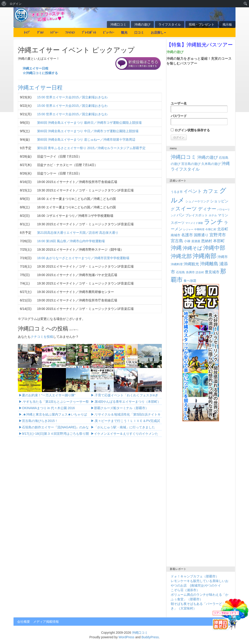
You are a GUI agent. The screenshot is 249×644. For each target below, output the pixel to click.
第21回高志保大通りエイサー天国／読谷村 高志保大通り (78, 233)
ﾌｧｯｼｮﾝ (70, 32)
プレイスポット (197, 215)
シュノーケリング (197, 201)
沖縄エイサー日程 (35, 68)
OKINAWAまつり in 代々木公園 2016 (48, 408)
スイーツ (186, 209)
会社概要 (24, 622)
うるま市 (177, 192)
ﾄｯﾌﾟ (27, 32)
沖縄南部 (205, 256)
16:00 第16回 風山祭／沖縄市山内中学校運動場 (71, 241)
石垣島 (180, 272)
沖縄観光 (191, 264)
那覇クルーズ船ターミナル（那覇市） (121, 408)
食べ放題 (190, 281)
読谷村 (200, 272)
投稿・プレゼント (202, 24)
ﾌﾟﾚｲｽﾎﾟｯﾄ (89, 32)
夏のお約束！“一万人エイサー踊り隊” (49, 395)
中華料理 (199, 229)
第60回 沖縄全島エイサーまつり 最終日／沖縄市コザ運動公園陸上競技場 (89, 123)
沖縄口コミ (118, 24)
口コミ (139, 32)
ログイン (16, 4)
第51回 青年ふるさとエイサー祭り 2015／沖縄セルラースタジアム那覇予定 (91, 148)
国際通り (201, 235)
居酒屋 (196, 241)
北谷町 (223, 229)
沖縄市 (223, 257)
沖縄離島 (209, 264)
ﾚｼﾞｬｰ (54, 32)
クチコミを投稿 (42, 337)
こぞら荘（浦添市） (185, 590)
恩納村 (207, 241)
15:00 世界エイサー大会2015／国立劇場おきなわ (72, 97)
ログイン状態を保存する (190, 130)
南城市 (176, 235)
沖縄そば (192, 248)
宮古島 (177, 241)
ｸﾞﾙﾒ (40, 32)
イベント (193, 191)
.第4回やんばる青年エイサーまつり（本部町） (127, 402)
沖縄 (176, 248)
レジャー (188, 229)
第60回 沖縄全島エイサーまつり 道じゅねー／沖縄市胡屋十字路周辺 (86, 140)
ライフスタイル (170, 24)
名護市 (187, 235)
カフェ (211, 191)
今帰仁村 (211, 229)
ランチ (214, 222)
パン (181, 215)
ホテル (213, 215)
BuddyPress (150, 637)
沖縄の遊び (142, 24)
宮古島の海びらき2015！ (40, 421)
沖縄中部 (214, 248)
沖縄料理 (177, 264)
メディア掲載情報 (46, 622)
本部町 (219, 241)
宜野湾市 (218, 235)
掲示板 (227, 24)
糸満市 (190, 272)
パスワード (199, 120)
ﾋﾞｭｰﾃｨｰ (109, 32)
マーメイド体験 (194, 223)
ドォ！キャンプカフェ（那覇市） (195, 576)
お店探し (158, 32)
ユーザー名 (199, 107)
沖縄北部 (181, 256)
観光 (124, 32)
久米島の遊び (211, 164)
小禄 (187, 241)
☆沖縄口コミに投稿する (40, 73)
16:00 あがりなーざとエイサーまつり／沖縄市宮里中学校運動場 (83, 258)
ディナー (207, 209)
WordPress (126, 637)
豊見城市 (212, 272)
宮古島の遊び (191, 164)
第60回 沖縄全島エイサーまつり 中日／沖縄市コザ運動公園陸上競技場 (88, 131)
